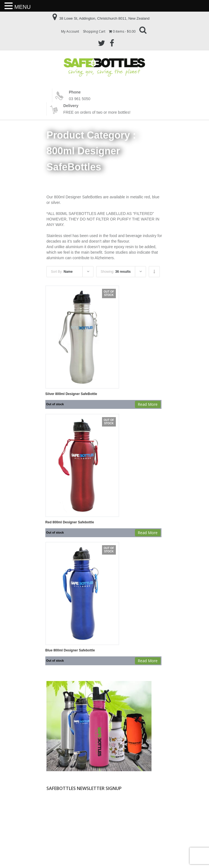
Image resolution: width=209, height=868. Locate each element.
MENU (23, 7)
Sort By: (62, 272)
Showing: (116, 272)
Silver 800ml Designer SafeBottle (71, 394)
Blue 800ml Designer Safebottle (70, 650)
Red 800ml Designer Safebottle (70, 522)
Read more (148, 404)
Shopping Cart (94, 31)
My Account (70, 31)
